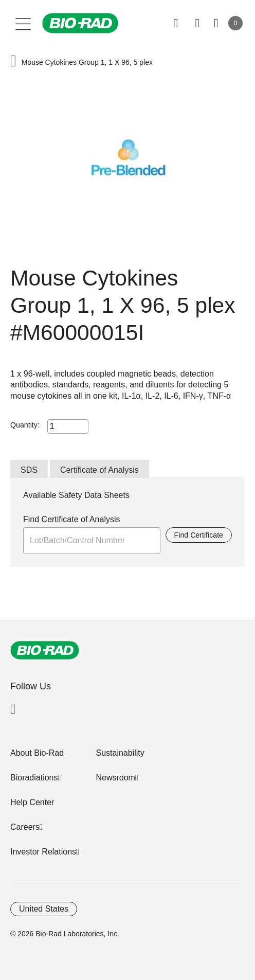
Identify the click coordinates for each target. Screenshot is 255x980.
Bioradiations (34, 778)
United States (44, 909)
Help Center (32, 802)
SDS (29, 470)
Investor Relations (43, 852)
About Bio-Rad (37, 753)
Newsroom (115, 778)
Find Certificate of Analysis (72, 519)
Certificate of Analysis (99, 470)
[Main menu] (23, 23)
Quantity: (25, 425)
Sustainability (120, 753)
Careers (25, 827)
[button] (13, 62)
